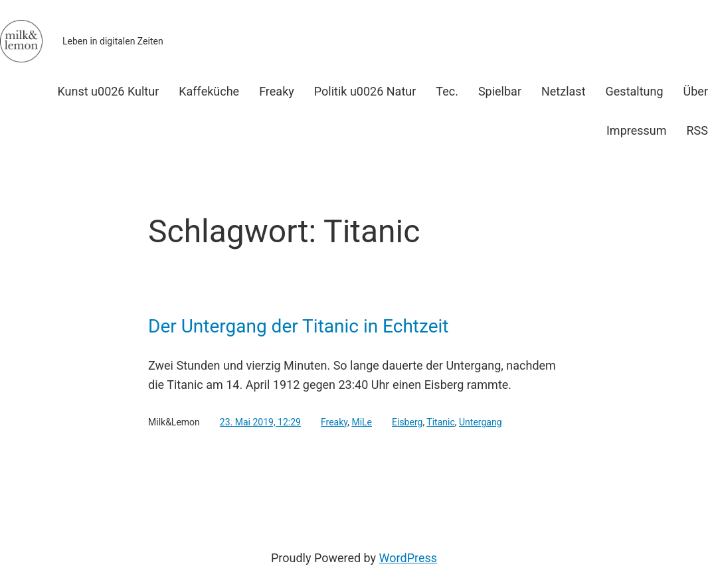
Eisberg (407, 422)
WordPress (408, 558)
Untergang (481, 422)
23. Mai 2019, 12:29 (260, 422)
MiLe (362, 422)
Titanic (440, 422)
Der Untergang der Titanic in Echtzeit (299, 327)
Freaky (334, 422)
